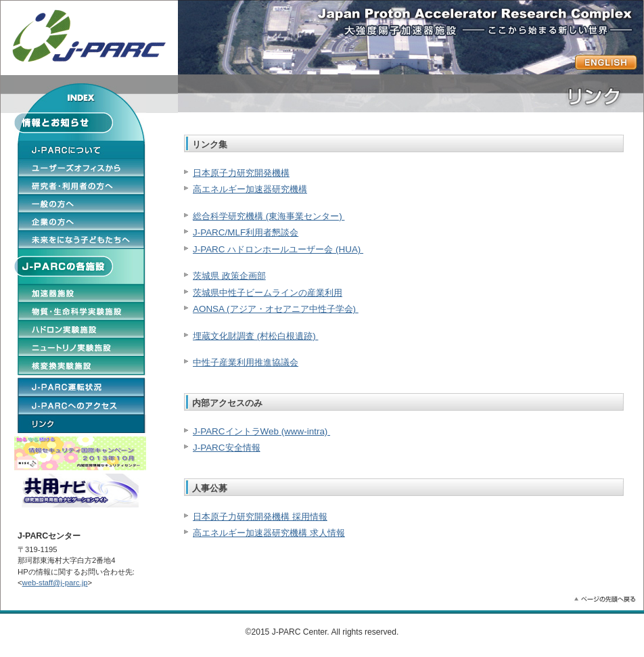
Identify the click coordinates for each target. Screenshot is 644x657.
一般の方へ (82, 204)
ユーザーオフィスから (82, 167)
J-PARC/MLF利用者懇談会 (246, 232)
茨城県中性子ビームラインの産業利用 (268, 293)
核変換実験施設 (82, 365)
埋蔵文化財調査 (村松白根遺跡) (255, 336)
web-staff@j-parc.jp (55, 583)
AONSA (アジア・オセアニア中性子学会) (276, 309)
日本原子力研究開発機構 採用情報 (260, 517)
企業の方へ (82, 221)
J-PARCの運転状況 (82, 386)
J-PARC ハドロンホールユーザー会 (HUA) (278, 249)
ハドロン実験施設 (82, 330)
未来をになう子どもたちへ (82, 240)
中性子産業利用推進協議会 (246, 362)
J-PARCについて (82, 150)
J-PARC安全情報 (227, 448)
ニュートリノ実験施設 (82, 347)
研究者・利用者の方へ (82, 185)
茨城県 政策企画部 (229, 276)
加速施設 (82, 293)
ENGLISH (606, 62)
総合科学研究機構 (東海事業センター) (269, 216)
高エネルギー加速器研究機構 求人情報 (269, 533)
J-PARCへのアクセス (82, 405)
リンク (82, 424)
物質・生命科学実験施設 (82, 311)
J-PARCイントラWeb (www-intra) (261, 431)
